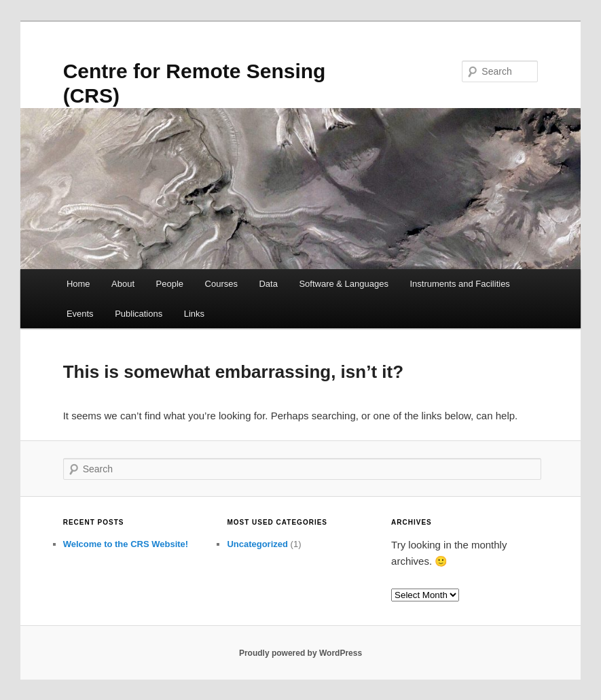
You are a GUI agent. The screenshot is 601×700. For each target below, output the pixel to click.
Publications (139, 314)
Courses (221, 284)
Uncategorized (257, 544)
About (123, 284)
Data (268, 284)
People (170, 284)
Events (80, 314)
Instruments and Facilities (459, 284)
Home (78, 284)
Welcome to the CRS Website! (126, 544)
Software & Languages (344, 284)
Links (194, 314)
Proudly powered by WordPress (300, 653)
